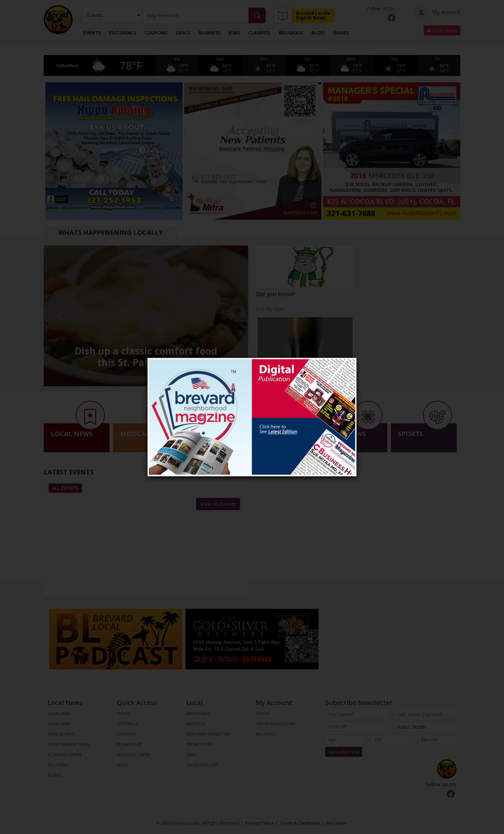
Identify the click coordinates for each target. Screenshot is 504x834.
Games (341, 32)
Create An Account (276, 724)
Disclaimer (337, 823)
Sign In (263, 714)
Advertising (198, 714)
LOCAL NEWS (59, 714)
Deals (183, 32)
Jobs (234, 32)
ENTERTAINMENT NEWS (68, 744)
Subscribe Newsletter (208, 734)
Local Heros (442, 30)
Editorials (122, 32)
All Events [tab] (65, 488)
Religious (291, 32)
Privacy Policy (259, 823)
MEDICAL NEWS (61, 734)
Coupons (156, 32)
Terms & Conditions (300, 823)
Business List (130, 744)
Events (92, 32)
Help (191, 755)
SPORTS (54, 775)
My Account (437, 12)
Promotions (199, 744)
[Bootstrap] (447, 769)
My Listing (266, 734)
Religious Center (134, 755)
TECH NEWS (58, 765)
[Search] (196, 15)
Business (210, 32)
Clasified (259, 32)
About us (196, 724)
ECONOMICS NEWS (64, 755)
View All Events (218, 504)
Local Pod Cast (202, 765)
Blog (318, 32)
